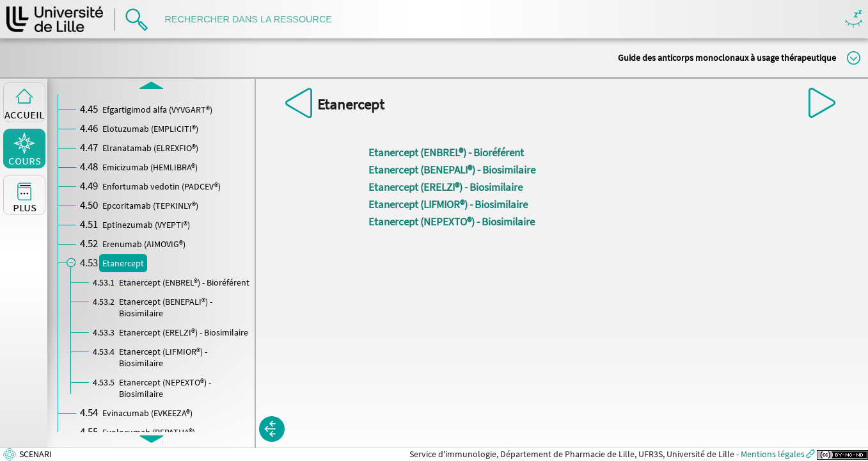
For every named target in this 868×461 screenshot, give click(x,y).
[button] (272, 429)
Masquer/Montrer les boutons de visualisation (854, 20)
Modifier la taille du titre (854, 58)
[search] (255, 20)
